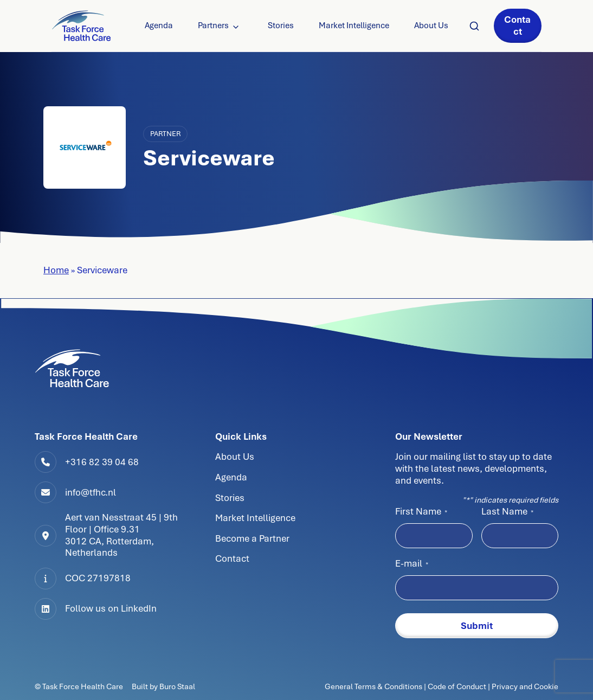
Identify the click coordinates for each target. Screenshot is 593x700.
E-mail (412, 563)
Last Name (507, 511)
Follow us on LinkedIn (111, 608)
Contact (517, 25)
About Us (431, 25)
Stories (281, 25)
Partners (213, 25)
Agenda (159, 25)
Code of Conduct (457, 686)
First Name (421, 511)
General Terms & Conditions (374, 686)
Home (56, 270)
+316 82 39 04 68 (102, 462)
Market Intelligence (354, 25)
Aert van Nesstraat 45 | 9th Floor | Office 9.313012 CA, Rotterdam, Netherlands (121, 535)
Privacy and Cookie (525, 686)
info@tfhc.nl (91, 492)
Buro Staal (177, 686)
